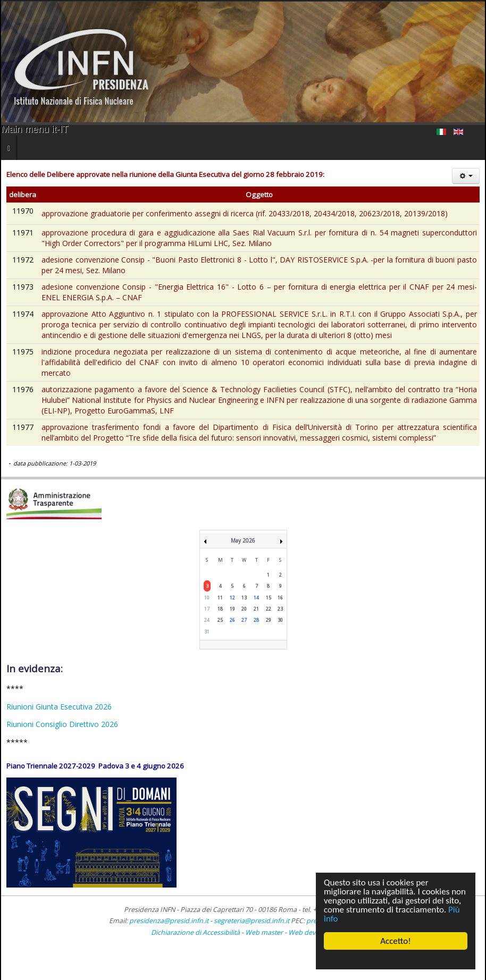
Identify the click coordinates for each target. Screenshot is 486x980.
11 (220, 598)
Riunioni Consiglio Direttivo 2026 (62, 724)
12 (232, 598)
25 (220, 620)
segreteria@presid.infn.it (252, 921)
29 (269, 620)
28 (256, 620)
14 (256, 598)
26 (232, 620)
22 (269, 609)
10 (207, 598)
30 (280, 620)
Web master (264, 932)
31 (207, 632)
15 (269, 598)
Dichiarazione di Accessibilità (196, 932)
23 (280, 609)
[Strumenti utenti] (466, 176)
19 (232, 609)
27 (244, 620)
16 (280, 598)
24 (207, 620)
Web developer (312, 932)
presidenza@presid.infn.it (169, 921)
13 (244, 598)
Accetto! (396, 941)
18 (220, 609)
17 (207, 609)
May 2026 (243, 540)
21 (256, 609)
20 (244, 609)
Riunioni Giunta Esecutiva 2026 (59, 707)
